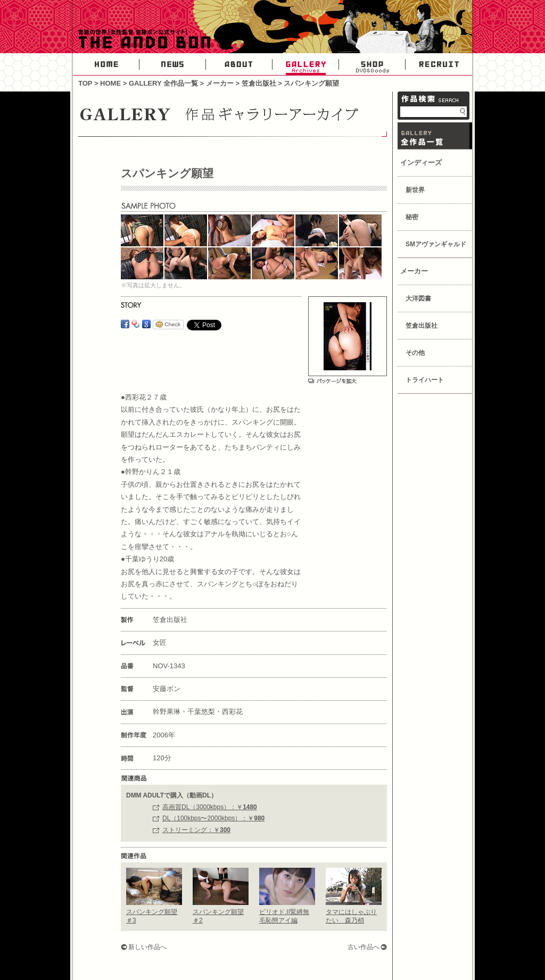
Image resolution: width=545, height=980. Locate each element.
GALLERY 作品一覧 (435, 136)
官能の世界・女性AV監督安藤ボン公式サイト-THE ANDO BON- (142, 40)
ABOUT (239, 64)
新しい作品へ (147, 947)
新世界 (415, 190)
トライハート (425, 380)
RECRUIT (439, 64)
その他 (415, 353)
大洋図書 (418, 298)
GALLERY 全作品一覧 (163, 83)
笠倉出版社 (259, 83)
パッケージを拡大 (332, 381)
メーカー (220, 83)
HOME (106, 64)
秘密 (412, 217)
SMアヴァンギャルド (436, 244)
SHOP (372, 64)
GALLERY (306, 64)
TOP (85, 83)
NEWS (173, 64)
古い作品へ (364, 947)
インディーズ (421, 163)
